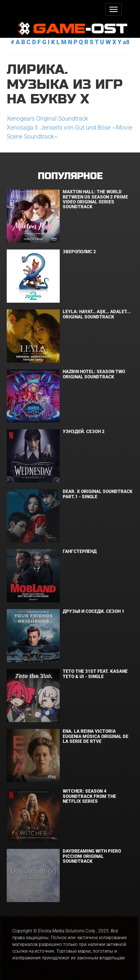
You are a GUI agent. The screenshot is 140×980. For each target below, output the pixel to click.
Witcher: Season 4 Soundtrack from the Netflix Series (89, 796)
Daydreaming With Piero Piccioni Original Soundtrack (92, 856)
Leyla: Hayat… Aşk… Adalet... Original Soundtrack (97, 314)
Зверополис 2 (79, 252)
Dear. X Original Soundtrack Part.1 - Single (98, 494)
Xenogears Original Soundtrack (47, 119)
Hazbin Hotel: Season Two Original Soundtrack (94, 374)
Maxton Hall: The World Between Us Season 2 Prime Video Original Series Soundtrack (95, 199)
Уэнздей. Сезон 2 (84, 432)
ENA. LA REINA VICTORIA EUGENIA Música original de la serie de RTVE (96, 736)
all (126, 42)
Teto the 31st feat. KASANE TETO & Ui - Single (95, 674)
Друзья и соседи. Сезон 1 (94, 611)
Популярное (70, 176)
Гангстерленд (80, 551)
